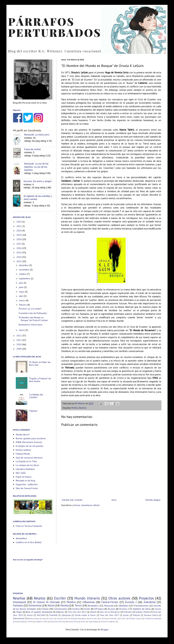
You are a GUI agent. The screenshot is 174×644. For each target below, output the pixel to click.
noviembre (25, 270)
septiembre (25, 278)
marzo (22, 300)
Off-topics (99, 609)
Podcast (136, 615)
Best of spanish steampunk (39, 612)
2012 (19, 336)
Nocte (51, 605)
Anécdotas (150, 602)
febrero (23, 305)
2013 (19, 261)
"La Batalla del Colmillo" (36, 396)
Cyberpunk (66, 615)
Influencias (89, 602)
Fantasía (18, 605)
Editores (60, 612)
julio (21, 283)
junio (22, 287)
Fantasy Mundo (23, 454)
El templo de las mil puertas (29, 446)
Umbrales (128, 612)
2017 (19, 244)
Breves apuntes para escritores (31, 438)
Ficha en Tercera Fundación (29, 526)
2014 (19, 257)
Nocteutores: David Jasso (30, 325)
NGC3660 (41, 615)
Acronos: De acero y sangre (38, 181)
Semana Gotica (151, 615)
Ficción (87, 609)
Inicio (114, 500)
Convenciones (60, 609)
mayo (22, 292)
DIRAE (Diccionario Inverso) (29, 442)
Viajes (19, 612)
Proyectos (146, 598)
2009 (19, 349)
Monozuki (109, 606)
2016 (19, 248)
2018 (19, 239)
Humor (30, 615)
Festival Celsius (135, 619)
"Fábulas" (33, 411)
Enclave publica (23, 450)
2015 (19, 253)
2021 (19, 226)
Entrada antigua (153, 500)
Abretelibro (21, 538)
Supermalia (93, 622)
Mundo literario (87, 598)
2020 (19, 231)
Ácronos (111, 609)
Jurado (126, 615)
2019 (19, 235)
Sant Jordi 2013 (56, 622)
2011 (19, 340)
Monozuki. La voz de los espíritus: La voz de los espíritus (36, 167)
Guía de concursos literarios (29, 458)
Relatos (40, 598)
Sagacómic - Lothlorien (27, 484)
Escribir (60, 598)
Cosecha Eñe (62, 619)
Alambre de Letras (142, 609)
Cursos (158, 609)
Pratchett (53, 615)
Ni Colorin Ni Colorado (46, 602)
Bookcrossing (33, 619)
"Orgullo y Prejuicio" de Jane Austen (40, 380)
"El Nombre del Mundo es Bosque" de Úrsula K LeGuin (33, 319)
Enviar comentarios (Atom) (87, 505)
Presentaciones (141, 606)
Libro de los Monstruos (110, 612)
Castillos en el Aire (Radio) (29, 542)
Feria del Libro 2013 (77, 612)
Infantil (93, 612)
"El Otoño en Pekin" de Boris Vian (40, 364)
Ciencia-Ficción (110, 602)
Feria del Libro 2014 (97, 619)
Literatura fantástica (25, 469)
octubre (23, 274)
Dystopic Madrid (143, 612)
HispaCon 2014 (26, 622)
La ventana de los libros (27, 465)
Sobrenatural (19, 618)
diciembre (24, 265)
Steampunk (20, 602)
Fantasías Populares (78, 619)
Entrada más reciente (72, 500)
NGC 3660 (21, 473)
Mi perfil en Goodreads (27, 130)
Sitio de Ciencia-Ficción (27, 488)
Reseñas (83, 408)
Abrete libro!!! (23, 435)
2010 (19, 344)
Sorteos (76, 609)
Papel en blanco (24, 477)
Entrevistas (35, 605)
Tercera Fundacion (108, 622)
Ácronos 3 (124, 609)
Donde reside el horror (85, 615)
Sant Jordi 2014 (71, 622)
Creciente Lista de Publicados (33, 313)
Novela (65, 605)
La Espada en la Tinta (26, 461)
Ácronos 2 (131, 602)
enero (22, 330)
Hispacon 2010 (41, 622)
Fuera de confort (32, 149)
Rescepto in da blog (25, 481)
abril (22, 296)
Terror (78, 605)
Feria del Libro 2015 (109, 615)
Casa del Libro (48, 619)
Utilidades (123, 606)
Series (83, 622)
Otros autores (119, 598)
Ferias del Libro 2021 (117, 619)
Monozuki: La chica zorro (37, 135)
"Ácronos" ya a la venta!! (30, 309)
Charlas (45, 609)
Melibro (75, 408)
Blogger (105, 629)
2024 (19, 222)
